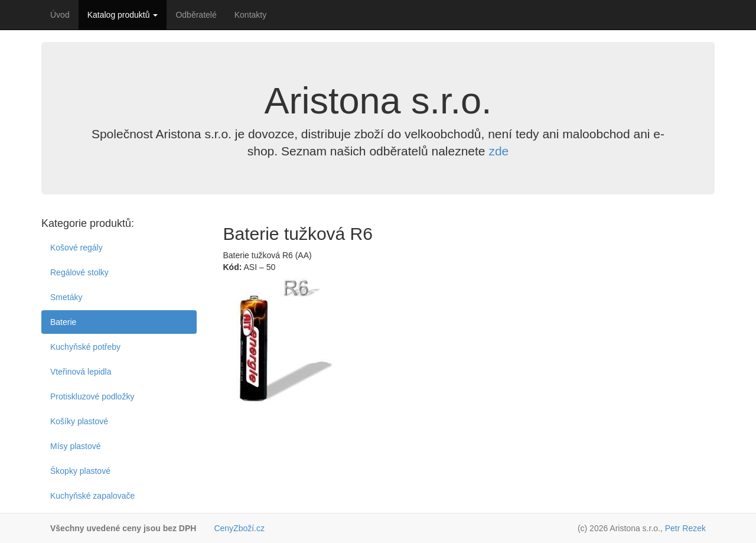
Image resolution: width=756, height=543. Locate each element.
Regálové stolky (79, 272)
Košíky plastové (79, 421)
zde (498, 151)
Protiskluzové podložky (92, 396)
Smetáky (66, 297)
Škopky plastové (80, 471)
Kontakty (250, 15)
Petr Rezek (685, 528)
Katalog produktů (123, 15)
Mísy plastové (76, 446)
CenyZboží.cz (239, 528)
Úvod (60, 15)
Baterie (63, 322)
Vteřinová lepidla (81, 372)
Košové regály (76, 248)
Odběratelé (196, 15)
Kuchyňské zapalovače (92, 496)
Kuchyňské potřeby (85, 347)
